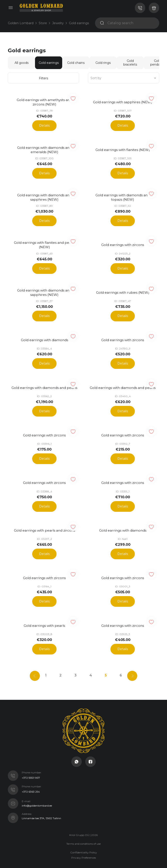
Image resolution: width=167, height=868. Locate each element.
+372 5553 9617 (31, 766)
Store (43, 23)
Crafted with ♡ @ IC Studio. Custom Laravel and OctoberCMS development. (84, 857)
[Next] (135, 664)
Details (44, 125)
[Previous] (32, 664)
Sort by (96, 78)
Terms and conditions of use (83, 832)
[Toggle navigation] (11, 8)
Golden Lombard (21, 23)
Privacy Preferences (84, 846)
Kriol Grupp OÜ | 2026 (83, 823)
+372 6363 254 (31, 780)
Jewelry (58, 23)
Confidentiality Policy (84, 841)
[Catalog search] (132, 23)
